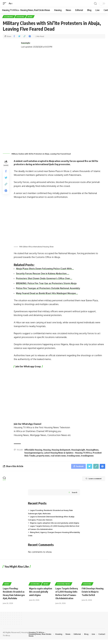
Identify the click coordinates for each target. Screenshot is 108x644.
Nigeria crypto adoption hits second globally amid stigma (40, 596)
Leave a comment (91, 480)
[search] (95, 4)
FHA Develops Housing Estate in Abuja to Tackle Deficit (93, 596)
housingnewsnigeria (34, 453)
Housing (21, 17)
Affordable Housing (33, 450)
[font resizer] (10, 3)
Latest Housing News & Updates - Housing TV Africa (68, 453)
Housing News (64, 588)
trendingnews (87, 456)
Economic (9, 17)
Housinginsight (78, 450)
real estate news (58, 456)
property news (43, 456)
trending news (73, 456)
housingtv (26, 43)
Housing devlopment (61, 450)
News (31, 17)
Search (74, 493)
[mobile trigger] (5, 3)
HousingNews (92, 450)
